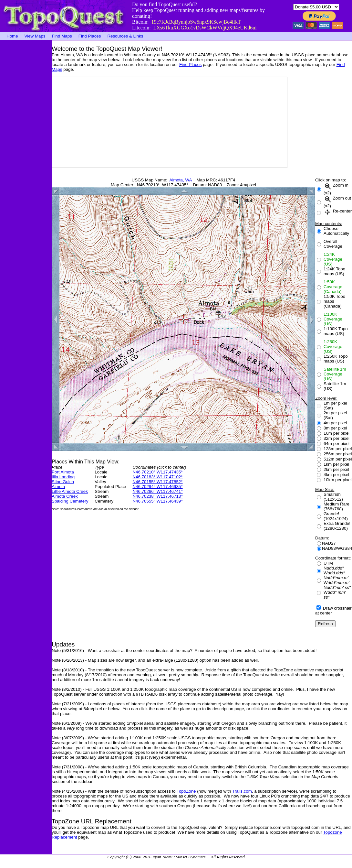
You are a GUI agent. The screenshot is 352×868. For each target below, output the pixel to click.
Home (12, 36)
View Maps (35, 36)
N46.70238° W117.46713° (157, 496)
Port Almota (63, 472)
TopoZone (186, 791)
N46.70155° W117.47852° (157, 482)
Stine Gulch (63, 482)
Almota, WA (181, 180)
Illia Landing (63, 477)
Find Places (90, 36)
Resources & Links (125, 36)
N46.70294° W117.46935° (157, 487)
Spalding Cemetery (70, 501)
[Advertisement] (26, 137)
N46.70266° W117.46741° (157, 491)
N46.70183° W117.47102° (157, 477)
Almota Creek (65, 496)
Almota (58, 487)
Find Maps (62, 36)
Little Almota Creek (70, 491)
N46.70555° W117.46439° (157, 501)
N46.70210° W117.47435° (157, 472)
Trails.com (242, 791)
